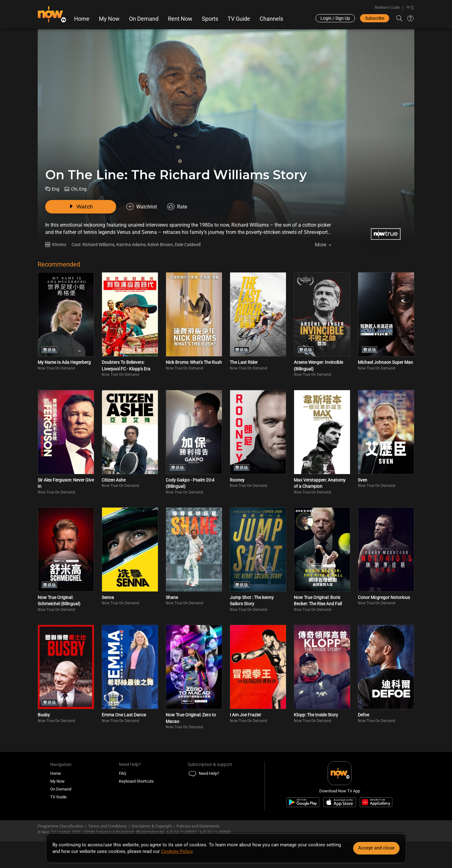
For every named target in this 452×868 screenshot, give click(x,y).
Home (82, 19)
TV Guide (239, 19)
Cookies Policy (177, 851)
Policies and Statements (198, 826)
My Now (109, 19)
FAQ (123, 773)
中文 (410, 7)
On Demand (144, 19)
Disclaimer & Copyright (152, 826)
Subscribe (375, 18)
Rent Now (180, 19)
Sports (210, 19)
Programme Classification (61, 826)
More (320, 245)
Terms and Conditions (108, 826)
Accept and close (376, 848)
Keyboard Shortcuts (136, 781)
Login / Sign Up (335, 18)
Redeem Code (387, 7)
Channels (271, 19)
